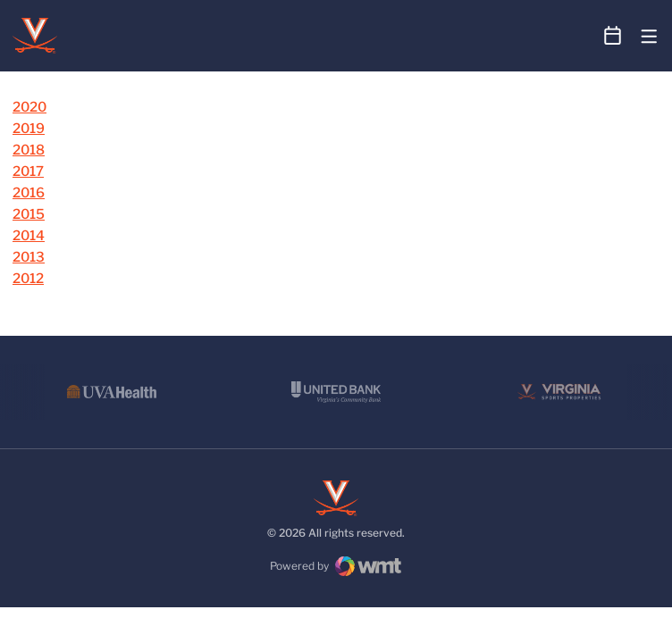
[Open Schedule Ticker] (613, 36)
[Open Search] (579, 36)
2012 (28, 279)
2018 (29, 150)
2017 (28, 171)
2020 (29, 107)
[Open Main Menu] (649, 37)
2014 (29, 236)
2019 (29, 129)
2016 (29, 193)
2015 (29, 214)
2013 (29, 257)
